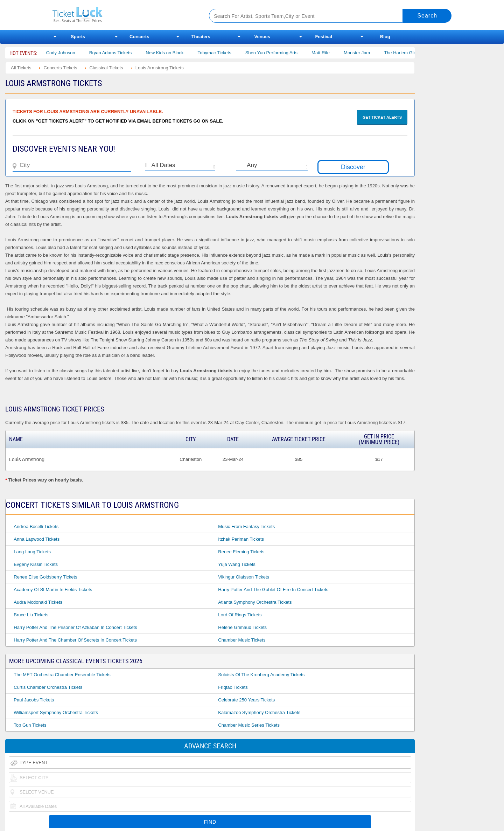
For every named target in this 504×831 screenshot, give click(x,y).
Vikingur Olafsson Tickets (244, 577)
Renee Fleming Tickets (241, 552)
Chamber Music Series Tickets (249, 725)
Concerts (139, 37)
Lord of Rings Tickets (240, 615)
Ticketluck (122, 15)
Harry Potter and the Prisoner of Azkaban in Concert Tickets (75, 627)
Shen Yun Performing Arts (278, 53)
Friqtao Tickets (233, 687)
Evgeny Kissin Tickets (36, 564)
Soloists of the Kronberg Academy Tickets (261, 675)
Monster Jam (363, 53)
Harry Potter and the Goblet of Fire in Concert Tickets (273, 590)
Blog (385, 37)
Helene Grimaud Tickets (242, 627)
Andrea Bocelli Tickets (36, 527)
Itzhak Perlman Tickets (241, 539)
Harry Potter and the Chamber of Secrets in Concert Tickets (75, 640)
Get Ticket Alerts (382, 117)
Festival (324, 37)
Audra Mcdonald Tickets (38, 602)
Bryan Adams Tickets (117, 53)
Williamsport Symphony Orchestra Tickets (56, 712)
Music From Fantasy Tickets (246, 527)
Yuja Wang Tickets (237, 564)
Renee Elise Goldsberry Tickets (45, 577)
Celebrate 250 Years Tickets (246, 700)
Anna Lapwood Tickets (37, 539)
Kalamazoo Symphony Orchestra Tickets (259, 712)
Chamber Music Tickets (242, 640)
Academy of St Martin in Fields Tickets (53, 590)
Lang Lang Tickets (32, 552)
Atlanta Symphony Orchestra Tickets (255, 602)
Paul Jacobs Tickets (34, 700)
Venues (262, 37)
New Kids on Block (171, 53)
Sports (78, 37)
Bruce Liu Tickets (31, 615)
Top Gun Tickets (30, 725)
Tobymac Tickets (221, 53)
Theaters (201, 37)
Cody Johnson (67, 53)
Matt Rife (327, 53)
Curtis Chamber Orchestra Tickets (48, 687)
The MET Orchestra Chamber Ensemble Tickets (62, 675)
